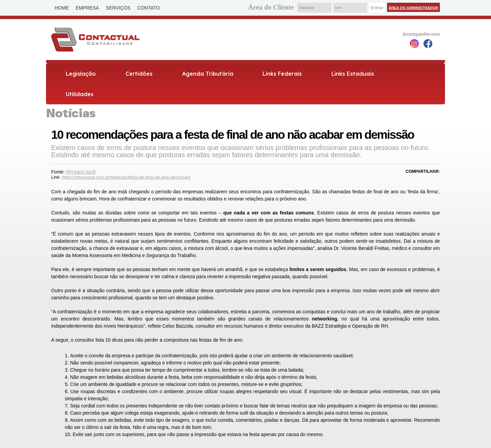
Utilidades (80, 94)
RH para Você (81, 172)
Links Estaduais (353, 74)
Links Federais (282, 74)
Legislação (81, 74)
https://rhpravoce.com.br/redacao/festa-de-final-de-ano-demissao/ (126, 177)
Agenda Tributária (208, 74)
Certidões (139, 74)
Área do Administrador (413, 8)
